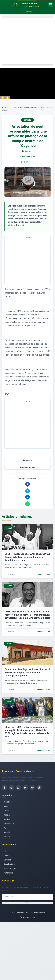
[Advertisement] (21, 41)
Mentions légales (11, 868)
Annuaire (7, 832)
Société (14, 107)
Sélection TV (9, 824)
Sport (6, 806)
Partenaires (8, 873)
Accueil (4, 107)
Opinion (7, 815)
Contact (7, 855)
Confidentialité (9, 864)
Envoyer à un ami (27, 467)
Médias (7, 819)
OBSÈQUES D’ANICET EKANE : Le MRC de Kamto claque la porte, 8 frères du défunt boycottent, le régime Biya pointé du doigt (27, 615)
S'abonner (27, 903)
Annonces (8, 837)
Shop (6, 828)
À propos (7, 860)
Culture (6, 811)
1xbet (6, 851)
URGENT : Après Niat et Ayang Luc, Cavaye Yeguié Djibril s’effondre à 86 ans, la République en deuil (27, 557)
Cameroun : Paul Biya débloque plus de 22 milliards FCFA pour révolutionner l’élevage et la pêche (27, 673)
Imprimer (27, 460)
